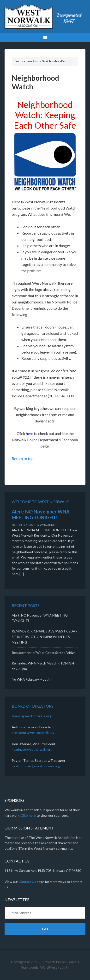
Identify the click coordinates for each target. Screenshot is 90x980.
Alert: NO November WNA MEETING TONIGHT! (41, 514)
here (30, 433)
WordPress (49, 967)
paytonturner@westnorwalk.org (36, 766)
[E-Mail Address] (45, 913)
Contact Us (27, 882)
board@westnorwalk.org (32, 716)
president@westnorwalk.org (33, 733)
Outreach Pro (51, 962)
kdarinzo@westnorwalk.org (32, 749)
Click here (28, 815)
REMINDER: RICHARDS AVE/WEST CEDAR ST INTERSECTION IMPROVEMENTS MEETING (45, 637)
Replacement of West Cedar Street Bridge (44, 653)
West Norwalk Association (45, 17)
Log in (64, 967)
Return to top (23, 458)
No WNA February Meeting (32, 679)
